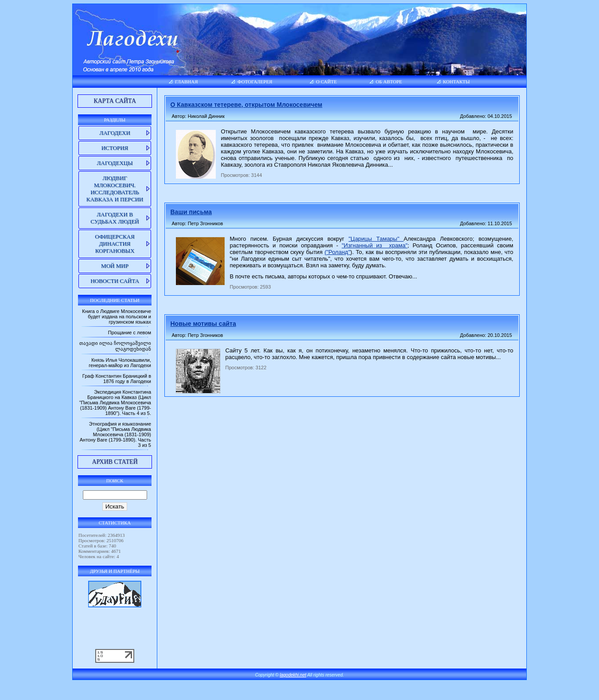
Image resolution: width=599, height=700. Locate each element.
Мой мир (115, 266)
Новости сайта (115, 281)
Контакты (457, 82)
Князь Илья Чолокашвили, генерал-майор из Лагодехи (120, 363)
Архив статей (115, 462)
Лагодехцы (115, 163)
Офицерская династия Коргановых (115, 244)
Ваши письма (191, 212)
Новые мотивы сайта (203, 324)
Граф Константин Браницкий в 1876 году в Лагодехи (117, 379)
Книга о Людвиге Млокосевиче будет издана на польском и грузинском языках (117, 317)
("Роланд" (337, 252)
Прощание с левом (130, 332)
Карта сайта (115, 101)
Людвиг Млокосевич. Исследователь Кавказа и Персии (115, 189)
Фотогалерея (255, 82)
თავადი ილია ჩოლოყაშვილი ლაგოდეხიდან (115, 346)
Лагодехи (115, 133)
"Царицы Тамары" (376, 239)
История (115, 148)
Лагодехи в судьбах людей (115, 218)
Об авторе (389, 82)
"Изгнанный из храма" (375, 245)
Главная (187, 82)
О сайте (326, 82)
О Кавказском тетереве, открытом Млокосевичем (247, 105)
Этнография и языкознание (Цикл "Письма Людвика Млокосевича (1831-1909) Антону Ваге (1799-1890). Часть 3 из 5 (115, 434)
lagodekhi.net (293, 675)
